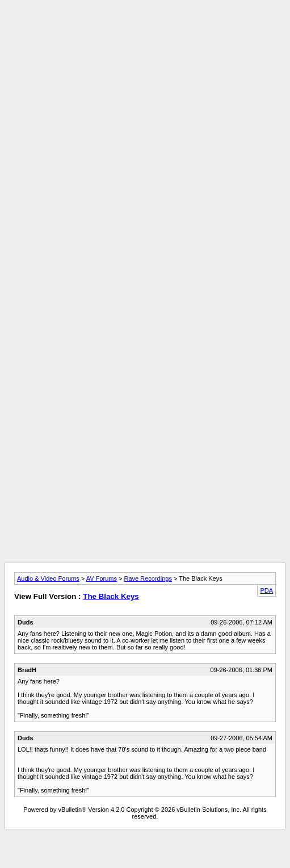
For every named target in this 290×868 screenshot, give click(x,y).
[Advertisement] (143, 111)
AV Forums (102, 578)
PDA (266, 590)
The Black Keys (111, 596)
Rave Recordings (148, 578)
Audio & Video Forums (48, 578)
